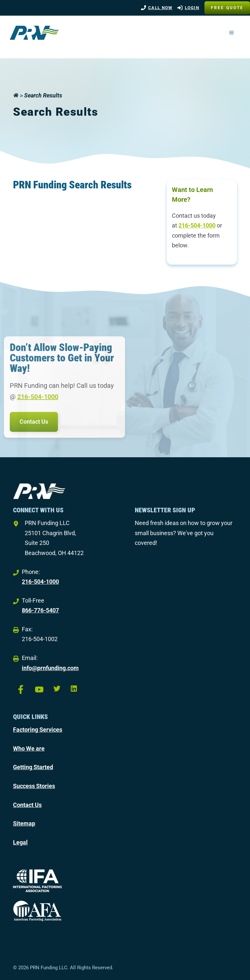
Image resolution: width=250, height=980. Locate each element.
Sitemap (24, 823)
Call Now (160, 8)
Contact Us (34, 422)
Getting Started (33, 767)
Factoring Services (38, 730)
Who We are (29, 748)
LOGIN (192, 8)
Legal (20, 842)
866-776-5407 (40, 610)
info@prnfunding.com (50, 668)
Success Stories (34, 786)
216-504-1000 (197, 225)
